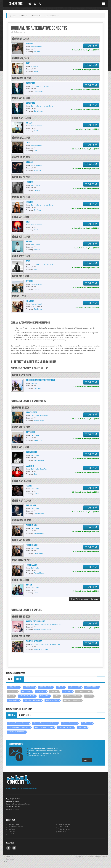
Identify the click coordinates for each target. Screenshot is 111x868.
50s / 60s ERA (13, 700)
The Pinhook (87, 723)
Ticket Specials (63, 827)
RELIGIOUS (12, 691)
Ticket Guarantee (64, 829)
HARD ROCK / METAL (27, 696)
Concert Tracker (14, 824)
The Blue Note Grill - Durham (19, 727)
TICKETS (91, 46)
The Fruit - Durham (66, 727)
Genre (19, 679)
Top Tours (12, 829)
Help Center (62, 831)
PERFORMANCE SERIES (72, 700)
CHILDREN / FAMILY (84, 691)
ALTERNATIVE (29, 687)
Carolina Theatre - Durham (18, 723)
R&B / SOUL (26, 691)
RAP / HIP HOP (75, 687)
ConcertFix (16, 4)
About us (12, 831)
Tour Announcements (16, 827)
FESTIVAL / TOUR (52, 700)
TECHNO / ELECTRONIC (32, 700)
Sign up (87, 760)
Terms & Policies (64, 824)
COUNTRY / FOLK (46, 687)
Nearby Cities (25, 715)
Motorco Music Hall (69, 723)
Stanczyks (82, 727)
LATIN (57, 696)
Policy (8, 861)
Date (10, 679)
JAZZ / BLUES (13, 687)
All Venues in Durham (16, 732)
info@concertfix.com (13, 809)
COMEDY (60, 687)
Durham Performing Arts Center (45, 723)
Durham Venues (19, 32)
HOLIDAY (89, 696)
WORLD (11, 696)
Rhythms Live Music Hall (44, 727)
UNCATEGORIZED (92, 687)
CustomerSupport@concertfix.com (18, 804)
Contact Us (12, 834)
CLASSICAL (67, 691)
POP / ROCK (44, 696)
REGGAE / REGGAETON (72, 696)
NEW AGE (54, 691)
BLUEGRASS (41, 691)
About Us (9, 857)
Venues (12, 715)
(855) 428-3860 (15, 799)
